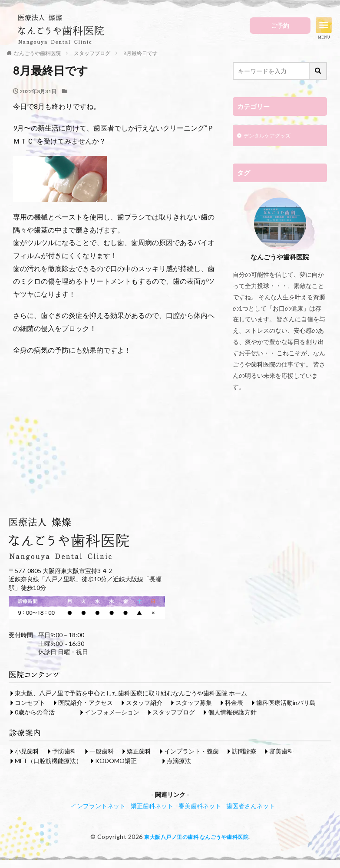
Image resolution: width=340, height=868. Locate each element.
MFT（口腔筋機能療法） (48, 762)
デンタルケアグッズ (271, 136)
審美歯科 (281, 752)
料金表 (234, 703)
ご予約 (280, 25)
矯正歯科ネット (152, 807)
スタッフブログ (174, 713)
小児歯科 (27, 752)
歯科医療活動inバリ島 (286, 703)
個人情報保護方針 (232, 713)
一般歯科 (102, 752)
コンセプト (30, 703)
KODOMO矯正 (116, 762)
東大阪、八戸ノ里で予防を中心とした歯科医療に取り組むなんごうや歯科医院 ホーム (131, 694)
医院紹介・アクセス (86, 703)
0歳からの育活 (35, 713)
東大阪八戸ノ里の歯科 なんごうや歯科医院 (196, 837)
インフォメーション (112, 713)
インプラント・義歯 (191, 752)
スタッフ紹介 (144, 703)
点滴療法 (179, 762)
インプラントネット (98, 807)
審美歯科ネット (200, 807)
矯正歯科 (139, 752)
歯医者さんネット (251, 807)
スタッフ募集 (194, 703)
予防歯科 (64, 752)
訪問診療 (244, 752)
